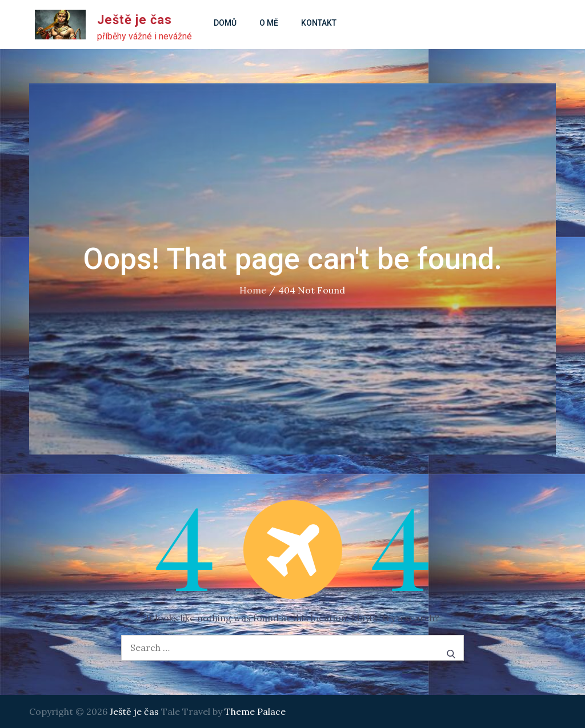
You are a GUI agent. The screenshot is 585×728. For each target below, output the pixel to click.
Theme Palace (255, 711)
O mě (269, 23)
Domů (225, 23)
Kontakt (319, 23)
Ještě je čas (135, 20)
